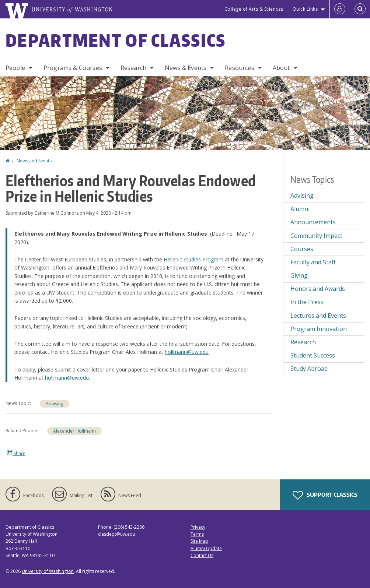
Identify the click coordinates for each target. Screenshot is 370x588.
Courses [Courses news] (302, 249)
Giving (299, 275)
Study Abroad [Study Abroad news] (309, 369)
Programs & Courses (73, 68)
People (15, 68)
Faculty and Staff (313, 262)
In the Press (307, 302)
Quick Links (305, 9)
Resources (239, 68)
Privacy (198, 527)
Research (133, 68)
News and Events (34, 161)
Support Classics (325, 495)
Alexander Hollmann (74, 431)
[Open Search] (360, 9)
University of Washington (48, 571)
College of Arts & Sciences (254, 9)
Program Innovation (319, 329)
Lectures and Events (318, 316)
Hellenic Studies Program (193, 259)
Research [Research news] (303, 342)
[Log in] (340, 9)
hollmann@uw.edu (187, 352)
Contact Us (202, 555)
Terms (197, 534)
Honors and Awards (318, 289)
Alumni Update (206, 548)
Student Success (313, 355)
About (281, 68)
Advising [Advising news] (55, 404)
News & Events (186, 68)
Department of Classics (116, 40)
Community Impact (316, 236)
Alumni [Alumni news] (300, 209)
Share (16, 453)
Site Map (199, 541)
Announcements (313, 222)
